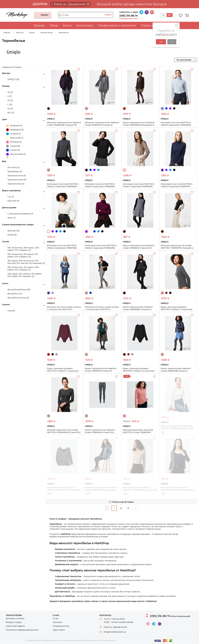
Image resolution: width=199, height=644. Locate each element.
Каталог (38, 15)
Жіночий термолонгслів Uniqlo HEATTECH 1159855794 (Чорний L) (177, 247)
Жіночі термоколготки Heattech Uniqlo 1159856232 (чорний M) (139, 247)
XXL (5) (11, 113)
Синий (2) (13, 150)
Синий (166, 108)
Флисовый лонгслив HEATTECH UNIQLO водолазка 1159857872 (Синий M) (177, 186)
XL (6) (10, 109)
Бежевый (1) (14, 126)
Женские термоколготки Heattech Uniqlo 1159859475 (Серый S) (102, 124)
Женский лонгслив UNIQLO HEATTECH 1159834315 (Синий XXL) (177, 489)
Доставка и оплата (15, 618)
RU (170, 15)
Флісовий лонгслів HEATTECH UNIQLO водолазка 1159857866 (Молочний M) (62, 248)
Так (161, 42)
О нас (56, 618)
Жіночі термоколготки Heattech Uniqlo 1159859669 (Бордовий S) (139, 124)
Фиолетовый (170, 108)
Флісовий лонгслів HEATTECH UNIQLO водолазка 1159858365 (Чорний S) (100, 186)
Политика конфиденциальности (22, 630)
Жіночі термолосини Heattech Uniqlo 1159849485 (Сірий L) (176, 370)
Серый (86, 109)
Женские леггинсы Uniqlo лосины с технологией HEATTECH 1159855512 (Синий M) (64, 309)
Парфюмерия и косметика (117, 25)
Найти (108, 15)
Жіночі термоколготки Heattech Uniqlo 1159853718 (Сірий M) (101, 370)
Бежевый (124, 170)
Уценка (11, 311)
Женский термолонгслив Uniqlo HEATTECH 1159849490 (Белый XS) (177, 427)
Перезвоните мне (128, 18)
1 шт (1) (11, 197)
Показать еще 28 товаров (123, 502)
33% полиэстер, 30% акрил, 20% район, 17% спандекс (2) (23, 249)
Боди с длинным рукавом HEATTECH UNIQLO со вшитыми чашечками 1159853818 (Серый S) (177, 309)
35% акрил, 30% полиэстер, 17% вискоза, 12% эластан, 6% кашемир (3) (26, 262)
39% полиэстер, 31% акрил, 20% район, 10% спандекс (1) (23, 268)
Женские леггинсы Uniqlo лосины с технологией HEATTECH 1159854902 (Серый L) (102, 309)
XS (163, 433)
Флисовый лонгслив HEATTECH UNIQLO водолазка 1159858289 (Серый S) (63, 186)
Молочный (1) (15, 138)
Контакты (57, 622)
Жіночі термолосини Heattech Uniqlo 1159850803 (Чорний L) (138, 308)
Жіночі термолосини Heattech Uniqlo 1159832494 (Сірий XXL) (100, 431)
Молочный (178, 108)
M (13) (10, 100)
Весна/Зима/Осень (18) (19, 290)
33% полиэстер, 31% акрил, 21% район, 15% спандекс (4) (23, 255)
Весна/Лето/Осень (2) (18, 298)
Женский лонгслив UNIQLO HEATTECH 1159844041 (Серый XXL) (64, 489)
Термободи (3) (15, 172)
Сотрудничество (61, 626)
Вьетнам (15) (14, 231)
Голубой (162, 109)
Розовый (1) (14, 142)
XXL (50, 494)
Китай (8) (12, 235)
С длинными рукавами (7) (20, 214)
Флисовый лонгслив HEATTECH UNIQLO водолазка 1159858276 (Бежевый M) (139, 186)
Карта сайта (59, 630)
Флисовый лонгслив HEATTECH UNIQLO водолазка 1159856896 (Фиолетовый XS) (101, 248)
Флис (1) (11, 218)
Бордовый (124, 109)
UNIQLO (14, 52)
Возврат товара (14, 622)
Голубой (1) (14, 134)
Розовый (124, 416)
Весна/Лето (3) (15, 294)
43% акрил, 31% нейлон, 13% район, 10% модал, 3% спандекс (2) (25, 275)
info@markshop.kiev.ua (115, 632)
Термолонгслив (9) (17, 180)
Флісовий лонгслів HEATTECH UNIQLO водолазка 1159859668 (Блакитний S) (176, 125)
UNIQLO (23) (13, 79)
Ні (172, 42)
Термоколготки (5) (17, 176)
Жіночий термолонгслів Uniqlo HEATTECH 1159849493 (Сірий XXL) (64, 431)
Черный (49, 109)
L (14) (10, 104)
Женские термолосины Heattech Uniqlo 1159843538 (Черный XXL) (101, 489)
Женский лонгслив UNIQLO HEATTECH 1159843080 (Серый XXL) (140, 489)
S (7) (10, 96)
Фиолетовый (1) (16, 154)
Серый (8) (13, 146)
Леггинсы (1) (14, 167)
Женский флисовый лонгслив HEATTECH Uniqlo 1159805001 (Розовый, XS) (138, 432)
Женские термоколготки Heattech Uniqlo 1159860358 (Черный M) (64, 124)
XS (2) (10, 92)
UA (163, 15)
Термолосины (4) (16, 184)
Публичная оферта (15, 626)
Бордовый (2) (15, 130)
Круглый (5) (13, 201)
